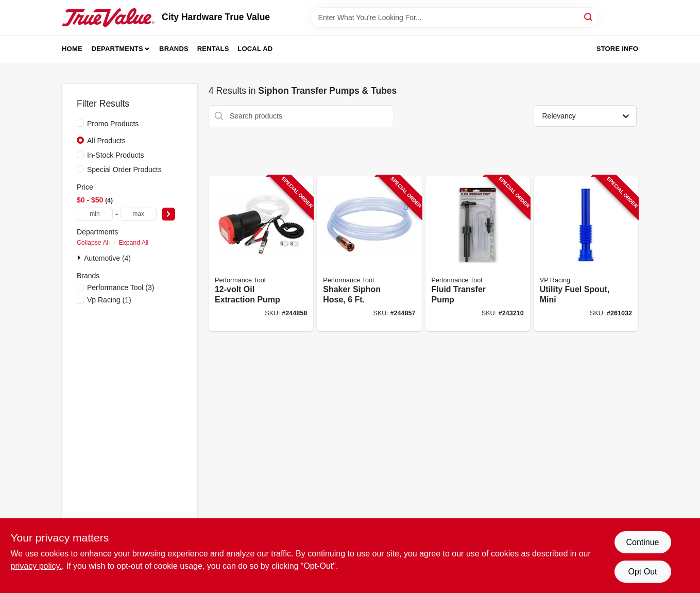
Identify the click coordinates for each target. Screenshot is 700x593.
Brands (174, 49)
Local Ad (255, 49)
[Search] (589, 17)
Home (72, 49)
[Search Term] (454, 18)
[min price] (95, 214)
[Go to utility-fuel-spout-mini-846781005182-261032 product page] (586, 254)
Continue (642, 542)
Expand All (133, 243)
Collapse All (93, 243)
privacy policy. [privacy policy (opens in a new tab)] (36, 566)
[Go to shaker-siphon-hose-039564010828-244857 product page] (369, 254)
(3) (121, 287)
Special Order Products (124, 170)
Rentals (213, 49)
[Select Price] (168, 214)
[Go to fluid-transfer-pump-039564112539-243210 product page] (478, 254)
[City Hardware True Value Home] (108, 18)
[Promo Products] (80, 123)
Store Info (617, 49)
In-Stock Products (116, 155)
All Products (106, 141)
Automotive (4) (107, 258)
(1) (109, 300)
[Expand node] (80, 258)
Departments (117, 49)
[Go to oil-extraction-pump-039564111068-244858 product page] (261, 254)
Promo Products (113, 124)
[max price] (139, 214)
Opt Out (642, 572)
